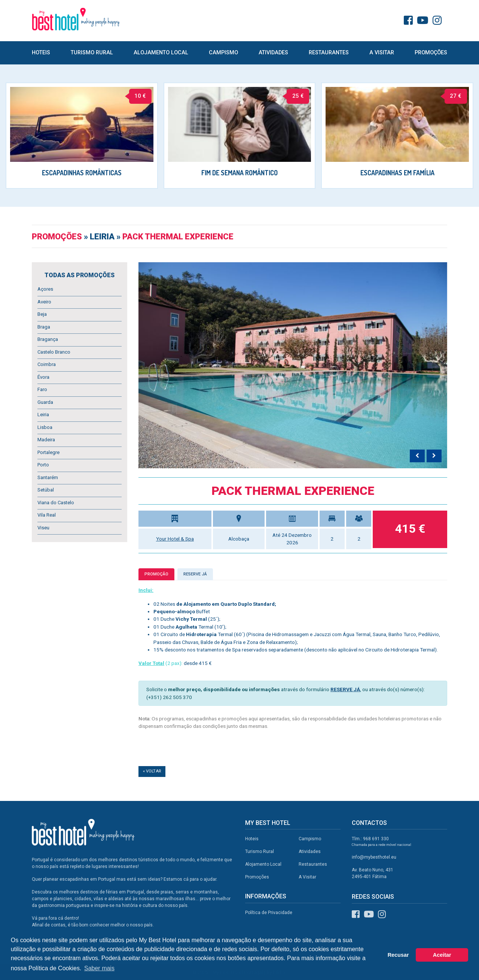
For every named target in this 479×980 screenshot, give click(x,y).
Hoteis (41, 53)
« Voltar (152, 771)
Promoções (431, 53)
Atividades (273, 53)
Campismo (223, 53)
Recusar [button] (398, 955)
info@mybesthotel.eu (374, 857)
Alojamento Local (161, 53)
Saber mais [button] (99, 968)
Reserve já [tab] (195, 574)
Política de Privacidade (269, 913)
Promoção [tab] (156, 574)
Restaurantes (329, 53)
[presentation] (417, 456)
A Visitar (382, 53)
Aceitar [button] (442, 955)
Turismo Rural (92, 53)
